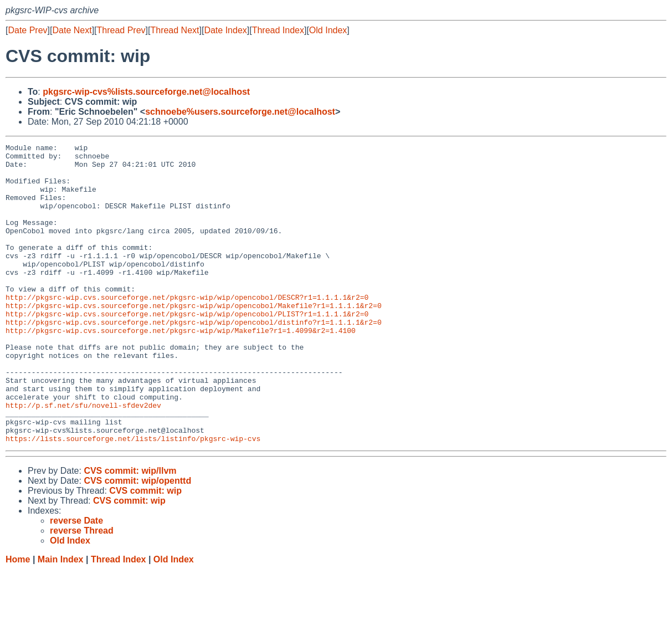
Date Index (225, 30)
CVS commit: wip (145, 550)
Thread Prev (121, 30)
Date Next (72, 30)
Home (18, 619)
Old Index (328, 30)
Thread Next (175, 30)
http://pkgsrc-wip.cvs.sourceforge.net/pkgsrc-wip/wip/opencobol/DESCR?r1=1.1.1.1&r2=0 (187, 329)
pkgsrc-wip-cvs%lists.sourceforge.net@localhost (146, 92)
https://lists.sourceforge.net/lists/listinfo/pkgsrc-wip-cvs (133, 498)
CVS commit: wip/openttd (137, 541)
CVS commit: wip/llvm (130, 531)
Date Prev (27, 30)
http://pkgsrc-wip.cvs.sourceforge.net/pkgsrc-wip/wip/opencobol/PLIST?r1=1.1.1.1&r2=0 (187, 349)
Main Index (61, 619)
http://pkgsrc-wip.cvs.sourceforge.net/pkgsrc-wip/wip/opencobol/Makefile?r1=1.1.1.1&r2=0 (194, 339)
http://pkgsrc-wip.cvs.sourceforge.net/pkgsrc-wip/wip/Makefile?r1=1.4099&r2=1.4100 (181, 368)
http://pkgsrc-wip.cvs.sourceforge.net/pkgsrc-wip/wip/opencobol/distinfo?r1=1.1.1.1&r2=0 (194, 358)
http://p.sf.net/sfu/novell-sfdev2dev (83, 458)
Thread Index (278, 30)
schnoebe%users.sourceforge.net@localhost (240, 112)
